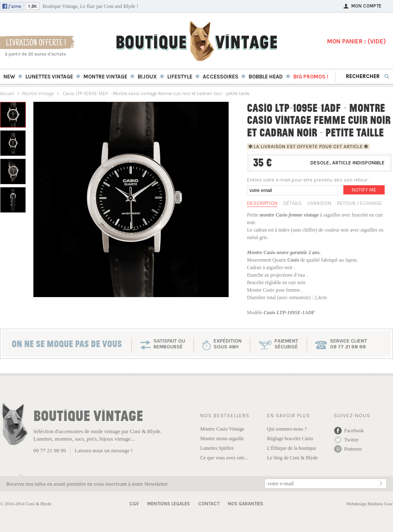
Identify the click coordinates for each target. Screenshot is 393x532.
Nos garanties (246, 504)
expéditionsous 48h (228, 344)
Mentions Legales (169, 504)
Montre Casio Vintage (222, 429)
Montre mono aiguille (222, 439)
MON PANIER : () (356, 41)
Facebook (354, 431)
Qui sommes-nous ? (287, 429)
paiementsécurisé (286, 344)
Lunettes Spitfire (217, 448)
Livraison (319, 203)
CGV (134, 504)
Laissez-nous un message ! (104, 450)
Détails (292, 203)
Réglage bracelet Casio (290, 439)
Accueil (7, 94)
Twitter (351, 440)
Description (262, 203)
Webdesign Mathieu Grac (370, 504)
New (9, 77)
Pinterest (353, 449)
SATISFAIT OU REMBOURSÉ (169, 344)
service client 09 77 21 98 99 (349, 344)
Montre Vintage (38, 94)
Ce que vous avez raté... (224, 458)
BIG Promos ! (311, 77)
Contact (209, 504)
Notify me (364, 190)
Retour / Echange (360, 203)
